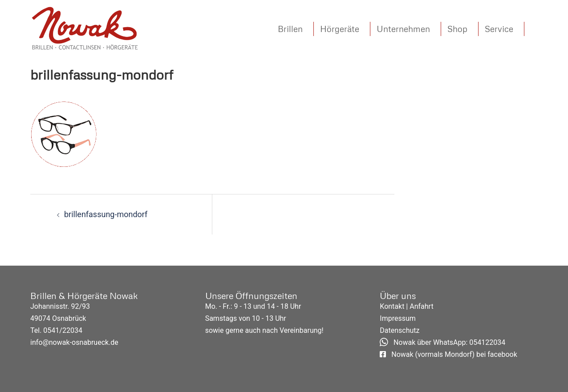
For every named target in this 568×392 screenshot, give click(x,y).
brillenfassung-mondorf (106, 214)
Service (499, 29)
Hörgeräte (340, 29)
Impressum (398, 318)
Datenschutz (400, 330)
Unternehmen (403, 29)
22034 (72, 330)
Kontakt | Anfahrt (406, 306)
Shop (457, 29)
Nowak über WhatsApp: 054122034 (442, 342)
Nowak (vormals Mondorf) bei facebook (448, 354)
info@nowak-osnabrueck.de (74, 342)
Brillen (290, 29)
